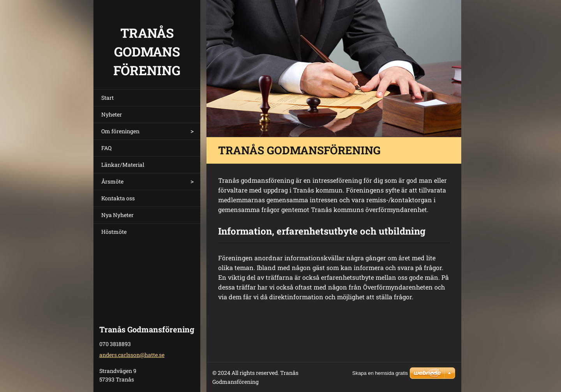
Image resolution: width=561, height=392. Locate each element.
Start (108, 98)
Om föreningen (120, 131)
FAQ (106, 148)
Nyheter (112, 114)
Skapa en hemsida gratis (380, 373)
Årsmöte (112, 181)
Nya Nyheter (117, 215)
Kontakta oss (118, 198)
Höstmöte (114, 232)
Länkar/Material (123, 165)
